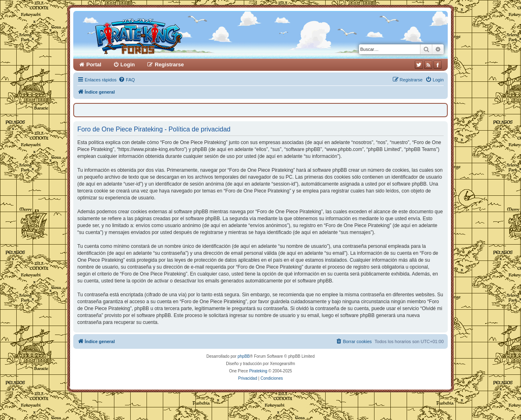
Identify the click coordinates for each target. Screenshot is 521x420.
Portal (94, 65)
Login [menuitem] (128, 65)
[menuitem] (127, 80)
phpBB (244, 356)
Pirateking (258, 371)
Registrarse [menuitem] (169, 65)
